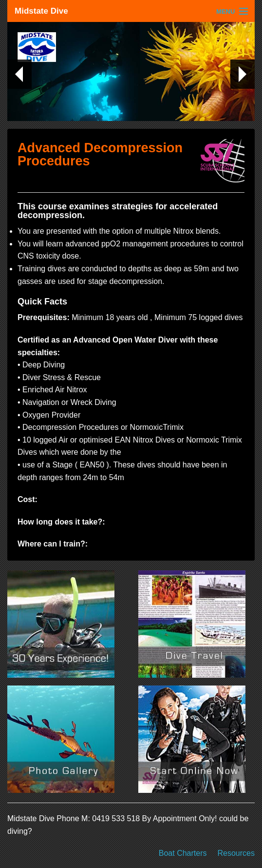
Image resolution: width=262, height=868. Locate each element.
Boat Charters (183, 853)
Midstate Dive (41, 11)
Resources (236, 853)
